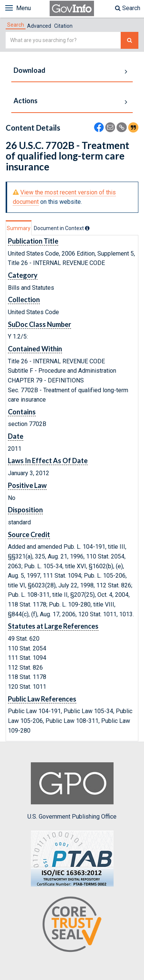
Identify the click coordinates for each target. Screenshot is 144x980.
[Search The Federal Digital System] (130, 40)
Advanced (39, 26)
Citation (63, 26)
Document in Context (62, 228)
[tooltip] (87, 228)
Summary (19, 228)
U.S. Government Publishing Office (72, 791)
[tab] (16, 25)
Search (128, 8)
